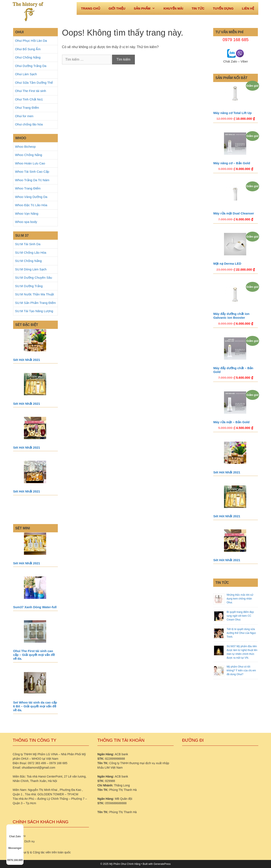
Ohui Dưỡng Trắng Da (31, 66)
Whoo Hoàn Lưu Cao (30, 163)
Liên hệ (248, 8)
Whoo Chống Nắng (29, 155)
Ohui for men (24, 116)
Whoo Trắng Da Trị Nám (32, 180)
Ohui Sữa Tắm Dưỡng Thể (34, 83)
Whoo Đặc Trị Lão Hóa (31, 205)
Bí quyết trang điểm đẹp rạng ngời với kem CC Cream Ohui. (240, 616)
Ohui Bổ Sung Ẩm (28, 49)
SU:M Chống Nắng (28, 261)
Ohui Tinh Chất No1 (29, 99)
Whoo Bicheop (25, 147)
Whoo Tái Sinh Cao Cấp (32, 172)
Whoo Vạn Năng (27, 214)
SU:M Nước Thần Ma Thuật (35, 294)
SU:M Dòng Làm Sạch (31, 269)
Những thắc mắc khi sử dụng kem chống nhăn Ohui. (240, 599)
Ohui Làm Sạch (26, 74)
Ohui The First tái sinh (30, 91)
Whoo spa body (26, 222)
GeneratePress (162, 864)
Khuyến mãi (173, 8)
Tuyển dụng (223, 8)
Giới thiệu (117, 8)
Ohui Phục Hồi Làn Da (31, 41)
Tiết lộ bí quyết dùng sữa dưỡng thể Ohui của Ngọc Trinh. (241, 633)
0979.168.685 (15, 856)
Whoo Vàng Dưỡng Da (31, 197)
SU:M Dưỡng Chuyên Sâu (34, 278)
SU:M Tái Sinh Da (28, 244)
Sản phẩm (147, 8)
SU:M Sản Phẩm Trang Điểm (35, 303)
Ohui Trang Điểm (27, 108)
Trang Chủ (90, 8)
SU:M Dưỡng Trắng (29, 286)
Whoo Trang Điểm (28, 188)
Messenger (15, 844)
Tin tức (198, 8)
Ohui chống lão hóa (29, 124)
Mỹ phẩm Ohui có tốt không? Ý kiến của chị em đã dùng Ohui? (241, 670)
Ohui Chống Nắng (28, 57)
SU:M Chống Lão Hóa (31, 252)
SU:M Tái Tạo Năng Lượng (34, 311)
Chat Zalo (15, 833)
